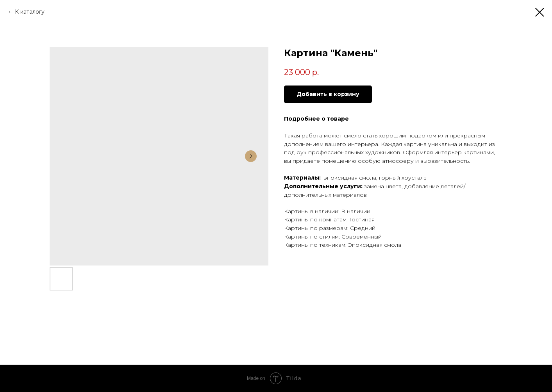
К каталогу (30, 12)
